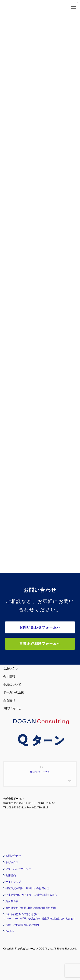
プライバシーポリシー (18, 869)
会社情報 (9, 677)
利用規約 (11, 875)
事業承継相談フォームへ (40, 644)
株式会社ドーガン (40, 772)
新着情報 (9, 700)
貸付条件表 (12, 901)
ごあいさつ (11, 668)
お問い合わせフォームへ (40, 627)
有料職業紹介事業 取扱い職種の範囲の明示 (31, 908)
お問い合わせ (12, 708)
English (10, 931)
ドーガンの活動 (14, 692)
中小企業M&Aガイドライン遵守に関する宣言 (31, 895)
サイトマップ (13, 882)
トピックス (12, 862)
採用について (12, 684)
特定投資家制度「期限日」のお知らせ (27, 888)
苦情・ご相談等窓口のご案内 (22, 925)
